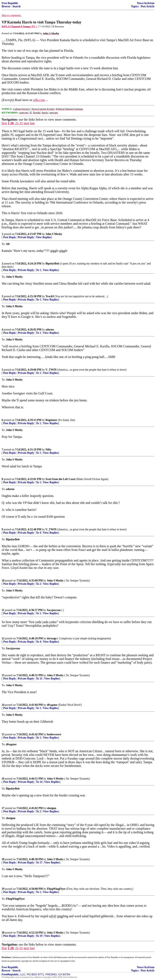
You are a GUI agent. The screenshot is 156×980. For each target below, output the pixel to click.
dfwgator (52, 705)
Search (16, 6)
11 (3, 610)
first (4, 123)
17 (3, 808)
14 (3, 705)
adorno (50, 330)
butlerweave (54, 734)
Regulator (51, 420)
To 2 (38, 584)
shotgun (52, 808)
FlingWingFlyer (56, 889)
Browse (6, 6)
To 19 (39, 936)
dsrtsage (52, 638)
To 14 (39, 782)
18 (3, 859)
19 (3, 889)
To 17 (39, 863)
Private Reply (26, 237)
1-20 (11, 123)
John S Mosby (54, 234)
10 (3, 581)
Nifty (48, 450)
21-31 (19, 123)
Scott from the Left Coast (60, 479)
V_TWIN (51, 370)
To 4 (38, 533)
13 (3, 675)
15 (3, 734)
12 (3, 638)
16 (3, 779)
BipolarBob (52, 264)
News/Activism (146, 3)
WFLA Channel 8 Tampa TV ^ (19, 26)
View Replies (44, 237)
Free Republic (10, 3)
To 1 (38, 270)
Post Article (147, 6)
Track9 (50, 296)
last (32, 123)
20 (3, 933)
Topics (135, 6)
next (26, 123)
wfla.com (39, 100)
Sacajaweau (54, 610)
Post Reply (10, 237)
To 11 (39, 679)
